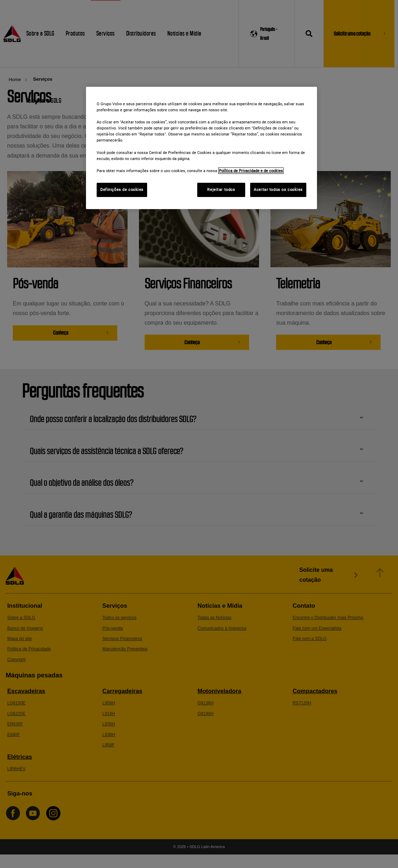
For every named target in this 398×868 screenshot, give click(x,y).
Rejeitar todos (221, 190)
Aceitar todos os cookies (278, 190)
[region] (201, 148)
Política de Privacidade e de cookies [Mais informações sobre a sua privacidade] (251, 171)
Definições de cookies (122, 190)
